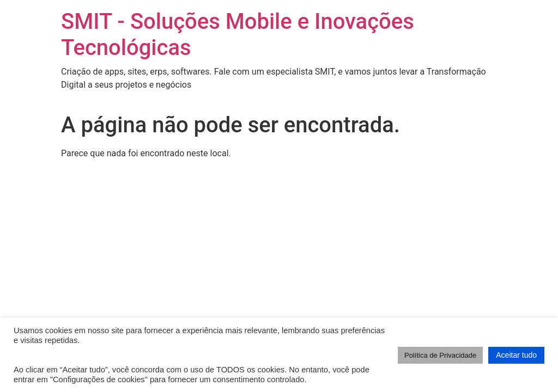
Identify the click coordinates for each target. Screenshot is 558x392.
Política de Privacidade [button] (440, 355)
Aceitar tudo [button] (516, 355)
